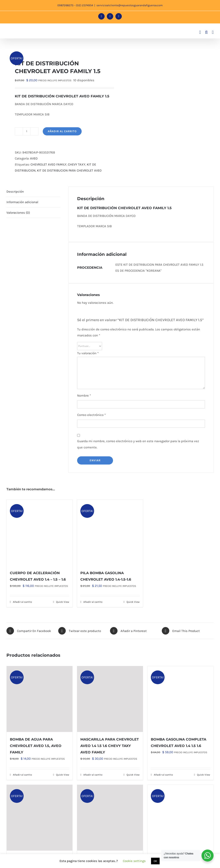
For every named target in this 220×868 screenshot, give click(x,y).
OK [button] (155, 861)
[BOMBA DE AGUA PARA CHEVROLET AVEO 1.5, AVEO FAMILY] (40, 699)
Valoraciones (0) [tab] (18, 213)
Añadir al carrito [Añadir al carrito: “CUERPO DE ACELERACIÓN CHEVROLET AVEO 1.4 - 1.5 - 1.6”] (22, 602)
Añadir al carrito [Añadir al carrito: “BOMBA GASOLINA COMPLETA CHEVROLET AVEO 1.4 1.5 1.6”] (163, 775)
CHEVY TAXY (77, 164)
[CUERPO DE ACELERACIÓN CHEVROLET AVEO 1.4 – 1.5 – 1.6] (40, 533)
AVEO (34, 158)
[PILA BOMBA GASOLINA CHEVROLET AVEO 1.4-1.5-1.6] (110, 533)
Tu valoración (88, 353)
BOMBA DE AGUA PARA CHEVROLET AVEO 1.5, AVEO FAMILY (36, 746)
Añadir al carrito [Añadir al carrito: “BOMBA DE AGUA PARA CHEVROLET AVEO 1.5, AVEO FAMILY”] (22, 775)
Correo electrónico (91, 415)
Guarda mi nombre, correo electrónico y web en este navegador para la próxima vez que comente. (138, 444)
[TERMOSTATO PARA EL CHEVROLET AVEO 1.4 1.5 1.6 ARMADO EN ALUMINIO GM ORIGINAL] (110, 818)
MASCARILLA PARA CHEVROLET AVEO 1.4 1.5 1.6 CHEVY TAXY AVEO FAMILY (110, 746)
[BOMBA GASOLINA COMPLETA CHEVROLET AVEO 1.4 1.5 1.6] (180, 699)
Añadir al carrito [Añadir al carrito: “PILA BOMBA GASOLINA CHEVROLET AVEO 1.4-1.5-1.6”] (93, 602)
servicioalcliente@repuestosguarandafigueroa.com (130, 5)
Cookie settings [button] (134, 861)
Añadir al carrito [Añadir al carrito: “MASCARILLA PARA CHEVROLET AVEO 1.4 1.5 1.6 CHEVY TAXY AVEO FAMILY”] (93, 775)
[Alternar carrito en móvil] (200, 32)
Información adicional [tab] (22, 202)
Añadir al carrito (62, 131)
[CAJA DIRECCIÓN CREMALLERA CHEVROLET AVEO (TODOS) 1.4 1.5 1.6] (40, 818)
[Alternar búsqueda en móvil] (206, 32)
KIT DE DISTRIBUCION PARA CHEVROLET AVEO (69, 170)
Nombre (84, 396)
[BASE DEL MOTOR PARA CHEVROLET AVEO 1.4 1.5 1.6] (180, 818)
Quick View (63, 602)
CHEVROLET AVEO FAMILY (48, 164)
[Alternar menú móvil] (213, 32)
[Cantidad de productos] (27, 131)
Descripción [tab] (15, 192)
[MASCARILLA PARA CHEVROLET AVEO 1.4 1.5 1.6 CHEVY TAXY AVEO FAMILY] (110, 699)
